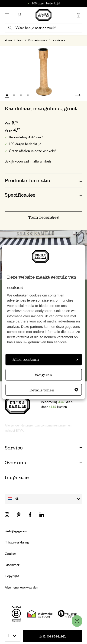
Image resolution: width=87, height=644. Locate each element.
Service (14, 448)
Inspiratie (17, 477)
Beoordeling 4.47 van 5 (26, 137)
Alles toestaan (45, 359)
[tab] (43, 180)
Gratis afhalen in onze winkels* (32, 151)
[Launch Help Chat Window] (77, 621)
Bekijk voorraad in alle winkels (28, 161)
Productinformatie (27, 181)
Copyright (12, 576)
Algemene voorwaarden (21, 587)
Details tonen (54, 390)
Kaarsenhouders (38, 40)
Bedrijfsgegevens (16, 531)
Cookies (10, 554)
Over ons (15, 463)
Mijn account (19, 15)
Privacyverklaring (17, 542)
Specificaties (20, 195)
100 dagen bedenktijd (25, 144)
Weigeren (43, 375)
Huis (20, 40)
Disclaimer (12, 565)
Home (8, 40)
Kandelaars (59, 40)
